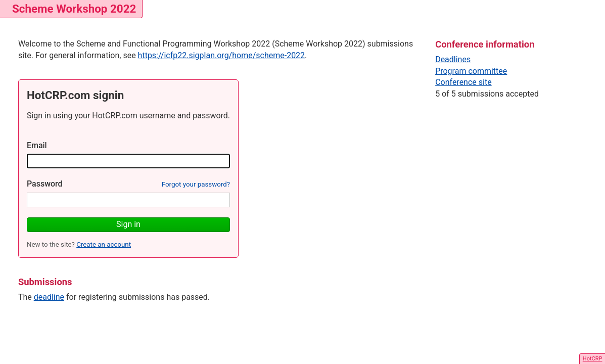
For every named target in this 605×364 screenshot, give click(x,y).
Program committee (471, 71)
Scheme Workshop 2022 (74, 9)
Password (45, 184)
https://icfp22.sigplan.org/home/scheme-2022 (222, 55)
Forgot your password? (196, 184)
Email (37, 145)
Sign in (128, 224)
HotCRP (593, 359)
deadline (49, 297)
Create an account (104, 244)
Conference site (463, 82)
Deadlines (453, 59)
